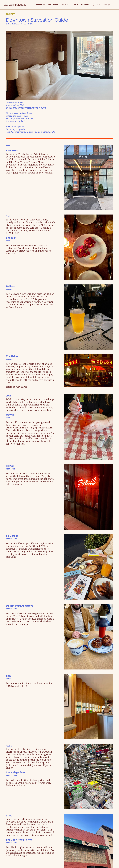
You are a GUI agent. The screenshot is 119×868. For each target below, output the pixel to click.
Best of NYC (40, 5)
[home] (19, 5)
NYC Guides (66, 5)
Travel (76, 5)
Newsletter (86, 5)
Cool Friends (53, 5)
